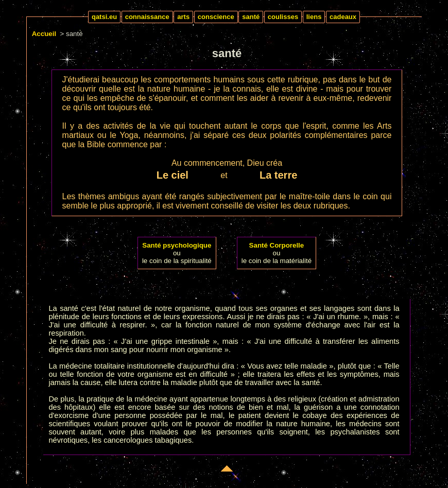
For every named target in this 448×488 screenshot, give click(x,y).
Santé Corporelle (277, 245)
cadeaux (343, 17)
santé (251, 17)
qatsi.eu (104, 17)
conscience (216, 17)
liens (314, 17)
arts (183, 17)
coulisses (283, 17)
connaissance (147, 17)
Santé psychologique (177, 245)
